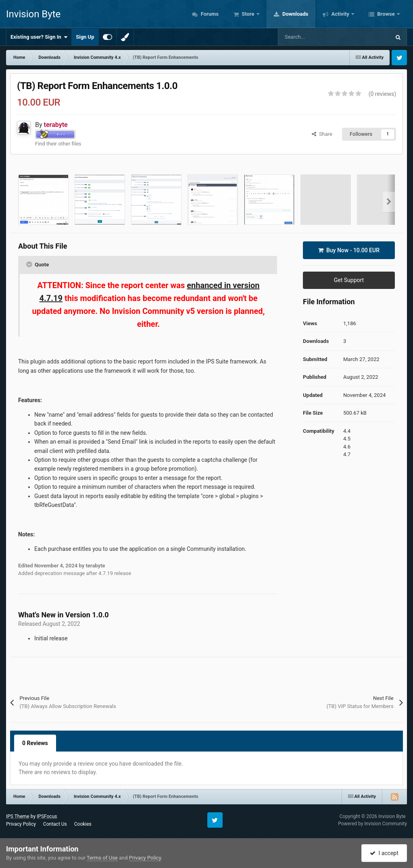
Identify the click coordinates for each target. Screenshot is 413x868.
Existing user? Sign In (39, 37)
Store (248, 14)
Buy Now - (349, 250)
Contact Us (55, 824)
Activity (340, 14)
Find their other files (58, 144)
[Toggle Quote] (30, 264)
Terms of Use (102, 858)
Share (322, 134)
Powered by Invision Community (372, 824)
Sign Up (85, 37)
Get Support (349, 280)
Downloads (295, 14)
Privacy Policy (21, 824)
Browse (386, 14)
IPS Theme (18, 816)
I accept (384, 853)
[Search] (317, 37)
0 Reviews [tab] (35, 743)
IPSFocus (47, 816)
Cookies (83, 824)
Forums (209, 14)
